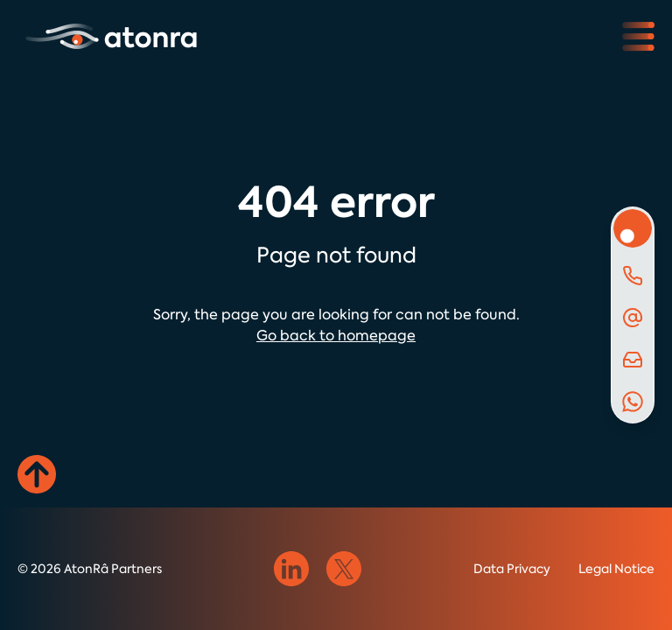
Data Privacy (512, 569)
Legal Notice (616, 569)
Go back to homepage (336, 336)
